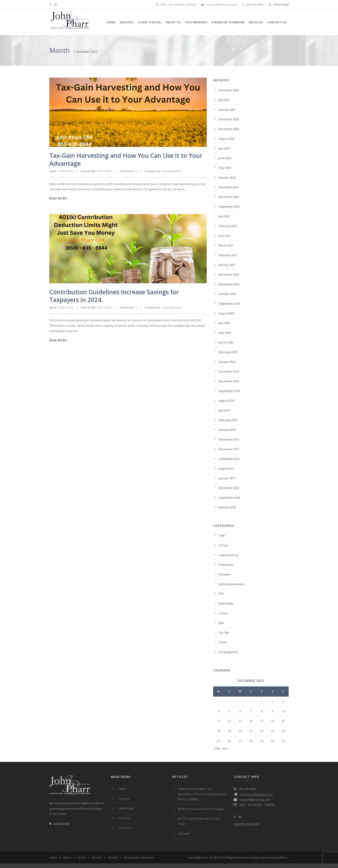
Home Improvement (232, 584)
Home (111, 22)
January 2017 (227, 478)
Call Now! (184, 834)
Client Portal (279, 5)
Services (127, 22)
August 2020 (226, 313)
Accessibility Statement (139, 857)
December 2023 (229, 187)
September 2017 (229, 459)
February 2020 (228, 352)
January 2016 (227, 507)
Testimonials (196, 22)
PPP (221, 594)
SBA (221, 623)
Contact (113, 857)
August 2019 (226, 401)
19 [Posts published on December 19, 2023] (229, 731)
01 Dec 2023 (66, 307)
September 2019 (229, 391)
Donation (225, 574)
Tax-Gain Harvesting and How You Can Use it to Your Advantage (126, 159)
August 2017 (226, 468)
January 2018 (227, 430)
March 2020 (226, 342)
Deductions (226, 565)
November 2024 (229, 129)
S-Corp (223, 613)
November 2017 (229, 449)
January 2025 (227, 110)
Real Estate (226, 603)
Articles (256, 22)
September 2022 (229, 207)
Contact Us (277, 22)
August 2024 (226, 139)
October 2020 (227, 294)
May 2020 (225, 333)
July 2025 (224, 100)
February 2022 (228, 226)
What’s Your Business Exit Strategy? (201, 809)
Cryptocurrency (229, 555)
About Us (173, 22)
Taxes (223, 642)
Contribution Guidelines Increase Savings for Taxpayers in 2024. (114, 296)
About (67, 857)
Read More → (60, 198)
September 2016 (229, 498)
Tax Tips (224, 633)
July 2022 (224, 216)
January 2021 (227, 265)
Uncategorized (171, 171)
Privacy (97, 857)
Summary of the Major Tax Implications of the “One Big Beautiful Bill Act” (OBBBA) (202, 794)
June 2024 (225, 158)
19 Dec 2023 (66, 171)
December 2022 (229, 197)
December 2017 (229, 439)
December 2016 (229, 488)
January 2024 (227, 177)
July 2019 (224, 410)
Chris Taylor (105, 171)
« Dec (217, 748)
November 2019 (229, 381)
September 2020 (229, 304)
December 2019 (229, 371)
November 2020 (229, 284)
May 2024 (225, 168)
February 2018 (228, 420)
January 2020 (227, 362)
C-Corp (223, 545)
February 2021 (228, 255)
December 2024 (229, 119)
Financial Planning (228, 22)
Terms (81, 857)
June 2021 (225, 236)
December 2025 (229, 90)
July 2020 (224, 323)
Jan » (225, 748)
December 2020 (229, 274)
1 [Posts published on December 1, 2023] (262, 701)
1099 (222, 536)
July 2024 (224, 148)
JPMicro (284, 857)
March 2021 (226, 245)
